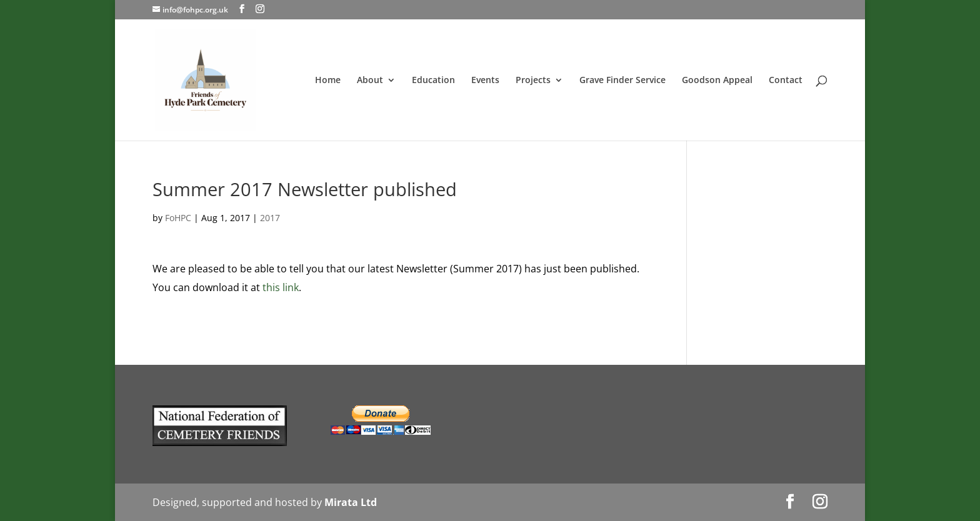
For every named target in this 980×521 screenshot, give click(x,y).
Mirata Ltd (351, 502)
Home (328, 81)
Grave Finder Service (622, 81)
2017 (270, 218)
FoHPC (178, 218)
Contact (786, 81)
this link (281, 287)
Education (433, 81)
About (370, 81)
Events (485, 81)
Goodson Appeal (717, 81)
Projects (533, 81)
